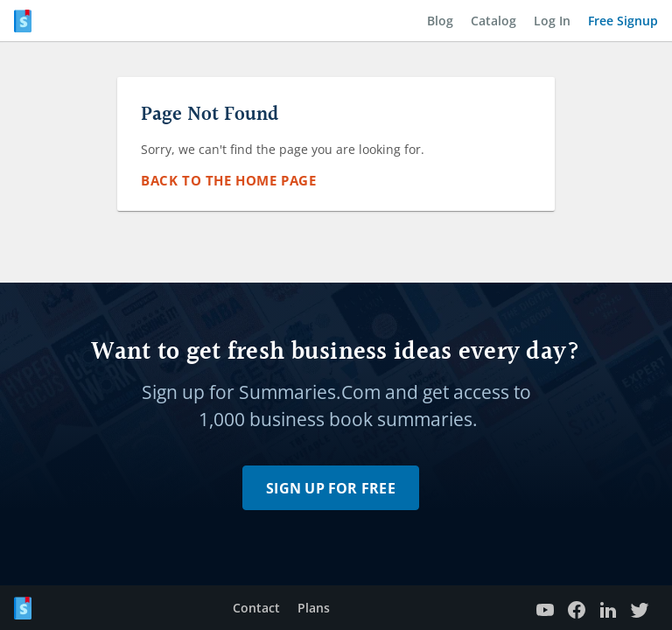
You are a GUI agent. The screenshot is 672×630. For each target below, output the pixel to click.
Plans (314, 608)
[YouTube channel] (545, 608)
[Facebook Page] (577, 608)
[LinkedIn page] (608, 608)
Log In (552, 21)
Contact (256, 608)
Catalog (493, 21)
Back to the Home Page (229, 180)
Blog (440, 21)
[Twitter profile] (640, 608)
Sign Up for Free (331, 488)
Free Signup (623, 21)
